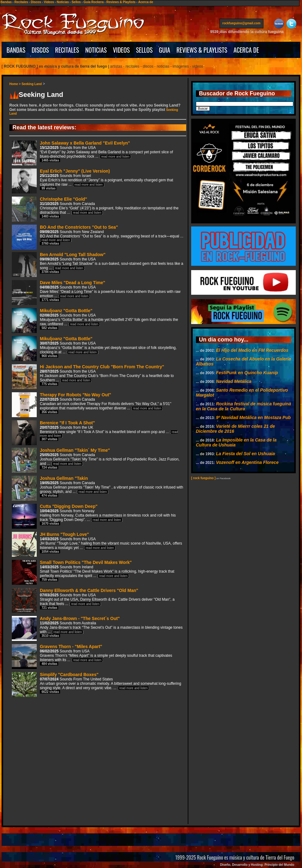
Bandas (6, 2)
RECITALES (67, 50)
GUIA (164, 50)
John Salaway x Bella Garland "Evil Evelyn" (92, 153)
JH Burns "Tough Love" (97, 544)
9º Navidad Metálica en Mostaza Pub (253, 417)
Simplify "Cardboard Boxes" (97, 684)
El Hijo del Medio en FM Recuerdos (252, 350)
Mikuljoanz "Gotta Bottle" (95, 320)
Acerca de (146, 2)
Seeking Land (32, 84)
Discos (36, 2)
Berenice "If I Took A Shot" (95, 432)
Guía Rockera (93, 2)
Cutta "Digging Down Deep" (94, 516)
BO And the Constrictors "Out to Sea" (98, 236)
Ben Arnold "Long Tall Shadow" (98, 264)
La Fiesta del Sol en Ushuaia (245, 454)
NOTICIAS (96, 50)
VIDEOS (121, 50)
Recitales (21, 2)
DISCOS (40, 50)
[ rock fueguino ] (203, 478)
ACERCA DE (246, 50)
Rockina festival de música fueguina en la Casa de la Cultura (243, 406)
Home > (15, 84)
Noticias (63, 2)
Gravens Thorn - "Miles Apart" (92, 656)
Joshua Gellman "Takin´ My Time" (96, 460)
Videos (49, 2)
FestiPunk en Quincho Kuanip (247, 373)
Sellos (76, 2)
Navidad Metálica (234, 381)
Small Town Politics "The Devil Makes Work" (93, 572)
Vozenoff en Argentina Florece (247, 462)
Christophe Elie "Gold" (95, 209)
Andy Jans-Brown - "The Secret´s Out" (97, 628)
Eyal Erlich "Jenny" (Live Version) (92, 181)
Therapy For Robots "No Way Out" (92, 404)
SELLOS (144, 50)
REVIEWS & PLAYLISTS (202, 50)
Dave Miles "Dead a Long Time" (96, 292)
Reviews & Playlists (121, 2)
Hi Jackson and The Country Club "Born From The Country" (93, 376)
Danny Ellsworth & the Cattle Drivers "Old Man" (93, 600)
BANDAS (16, 50)
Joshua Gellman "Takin (97, 488)
